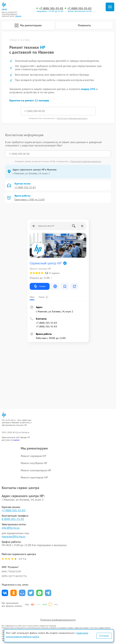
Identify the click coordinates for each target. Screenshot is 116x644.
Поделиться (5, 593)
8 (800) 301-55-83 (13, 519)
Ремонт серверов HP (33, 456)
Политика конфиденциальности (58, 620)
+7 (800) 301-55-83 (51, 8)
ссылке (16, 440)
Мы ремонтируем (28, 25)
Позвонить (84, 25)
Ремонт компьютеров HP (36, 470)
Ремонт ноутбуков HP (34, 463)
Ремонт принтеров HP (34, 477)
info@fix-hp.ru (11, 528)
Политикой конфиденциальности (72, 118)
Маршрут (40, 286)
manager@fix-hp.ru (14, 536)
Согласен (104, 636)
